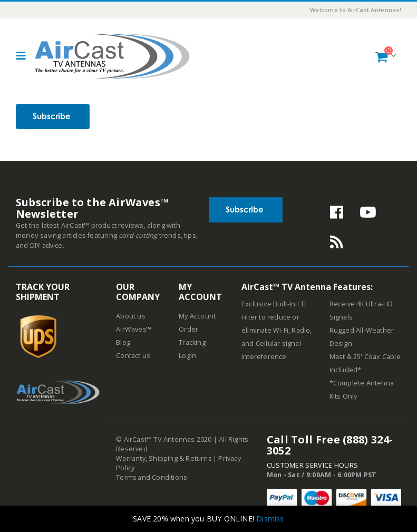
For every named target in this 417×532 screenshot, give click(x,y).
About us (131, 316)
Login (187, 356)
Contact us (133, 356)
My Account (197, 316)
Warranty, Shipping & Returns (164, 458)
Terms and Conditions (152, 477)
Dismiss (270, 519)
